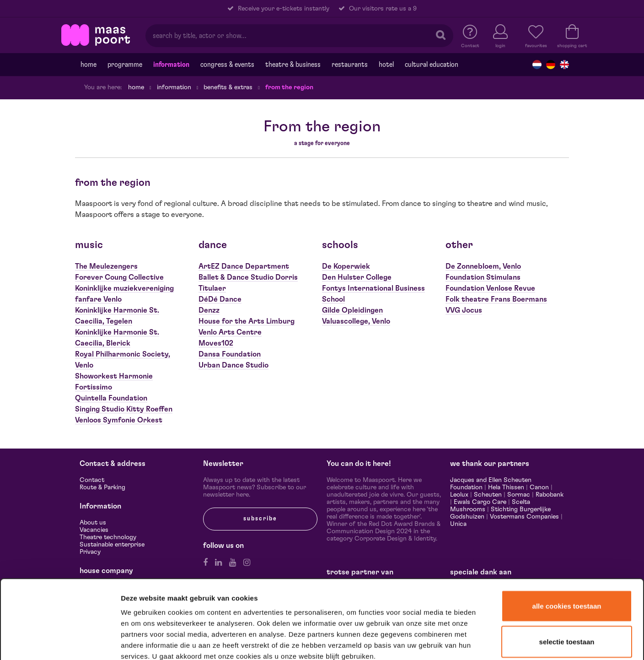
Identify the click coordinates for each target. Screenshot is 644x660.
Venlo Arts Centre (230, 332)
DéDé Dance (220, 299)
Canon (539, 487)
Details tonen (495, 641)
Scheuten (488, 495)
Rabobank (550, 495)
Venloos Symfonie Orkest (119, 420)
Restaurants (350, 65)
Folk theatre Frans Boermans (496, 299)
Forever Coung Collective (119, 277)
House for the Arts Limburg (247, 321)
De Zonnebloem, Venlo (483, 266)
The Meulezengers (106, 266)
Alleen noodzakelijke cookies (566, 597)
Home (89, 65)
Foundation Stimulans (483, 277)
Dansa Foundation (230, 354)
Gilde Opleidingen (352, 310)
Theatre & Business (293, 65)
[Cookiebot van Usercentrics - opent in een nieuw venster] (60, 641)
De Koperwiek (346, 266)
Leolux (459, 495)
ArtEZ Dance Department (244, 266)
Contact (92, 480)
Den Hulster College (357, 277)
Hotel (386, 65)
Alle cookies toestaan (567, 527)
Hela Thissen (506, 487)
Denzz (209, 310)
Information (171, 65)
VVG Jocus (464, 310)
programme (125, 65)
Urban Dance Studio (233, 365)
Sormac (519, 495)
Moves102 (216, 343)
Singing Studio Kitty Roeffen (124, 409)
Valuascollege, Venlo (356, 321)
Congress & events (227, 65)
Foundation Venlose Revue (490, 288)
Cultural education (432, 65)
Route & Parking (102, 487)
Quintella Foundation (111, 398)
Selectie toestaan (567, 563)
